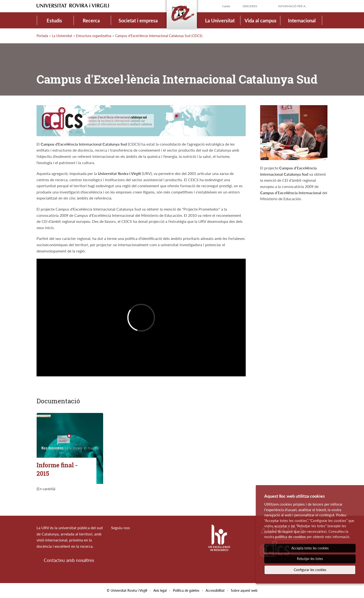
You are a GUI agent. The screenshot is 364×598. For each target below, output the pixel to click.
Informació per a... (293, 6)
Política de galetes (186, 590)
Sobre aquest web (244, 590)
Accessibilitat (215, 590)
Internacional (302, 20)
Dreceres (250, 6)
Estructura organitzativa (94, 36)
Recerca (91, 20)
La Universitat (220, 20)
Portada (42, 36)
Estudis (54, 20)
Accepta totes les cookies (310, 548)
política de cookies (290, 537)
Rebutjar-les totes (310, 559)
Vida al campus (260, 20)
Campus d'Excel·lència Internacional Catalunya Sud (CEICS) (159, 36)
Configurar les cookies (310, 570)
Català (226, 6)
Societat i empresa (138, 20)
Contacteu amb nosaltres (69, 560)
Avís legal (160, 590)
